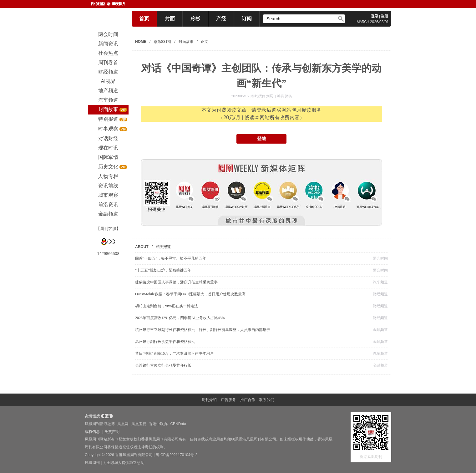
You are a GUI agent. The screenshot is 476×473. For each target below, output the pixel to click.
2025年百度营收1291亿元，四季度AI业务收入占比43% (180, 318)
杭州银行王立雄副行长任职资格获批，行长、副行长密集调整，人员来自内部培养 (203, 330)
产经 (221, 19)
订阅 (247, 19)
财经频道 (380, 294)
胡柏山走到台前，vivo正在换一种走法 (167, 306)
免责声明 (112, 432)
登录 (375, 16)
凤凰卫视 (139, 424)
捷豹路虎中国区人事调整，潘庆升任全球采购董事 (176, 282)
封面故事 (186, 42)
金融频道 (380, 330)
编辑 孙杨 (284, 96)
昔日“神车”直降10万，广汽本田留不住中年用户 (174, 353)
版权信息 (92, 432)
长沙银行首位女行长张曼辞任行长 (163, 365)
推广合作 (248, 400)
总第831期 (162, 42)
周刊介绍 (209, 400)
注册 (384, 16)
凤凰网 (123, 424)
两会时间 (380, 258)
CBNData (178, 424)
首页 (144, 19)
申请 (106, 416)
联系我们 (267, 400)
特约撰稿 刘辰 (263, 96)
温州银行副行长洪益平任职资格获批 (165, 342)
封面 (170, 19)
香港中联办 (158, 424)
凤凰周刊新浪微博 (100, 424)
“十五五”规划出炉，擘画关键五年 (163, 270)
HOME (141, 42)
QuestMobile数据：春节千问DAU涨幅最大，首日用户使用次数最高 (190, 294)
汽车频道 (380, 282)
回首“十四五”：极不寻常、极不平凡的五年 (171, 258)
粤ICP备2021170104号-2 (177, 455)
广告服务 (228, 400)
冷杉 (195, 19)
